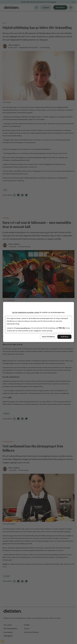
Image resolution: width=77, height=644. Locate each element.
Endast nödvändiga (48, 337)
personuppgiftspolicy (23, 328)
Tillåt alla (64, 337)
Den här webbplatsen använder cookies (26, 312)
